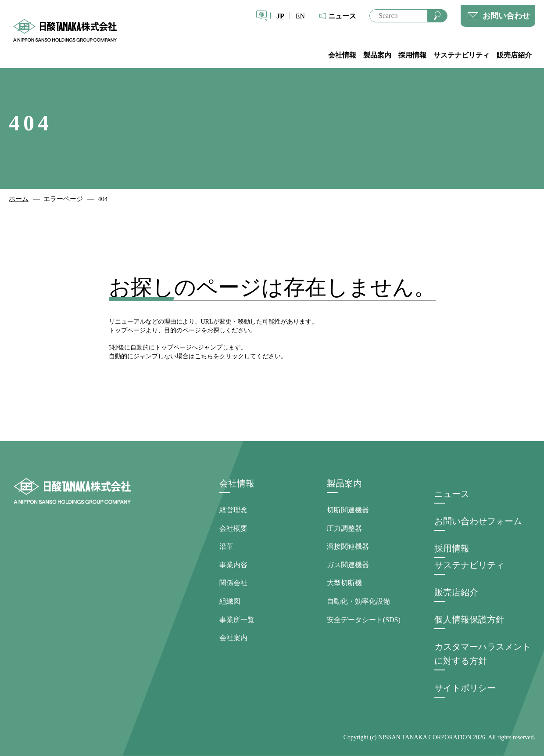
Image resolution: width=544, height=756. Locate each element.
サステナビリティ (462, 55)
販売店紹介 (514, 55)
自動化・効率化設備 (358, 601)
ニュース (342, 16)
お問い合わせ (506, 16)
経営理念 (233, 510)
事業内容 (233, 565)
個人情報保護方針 (469, 619)
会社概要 (233, 528)
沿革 (226, 546)
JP (280, 16)
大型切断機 (344, 583)
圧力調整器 (344, 528)
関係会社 (233, 583)
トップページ (127, 330)
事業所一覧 (237, 620)
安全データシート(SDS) (364, 620)
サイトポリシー (465, 688)
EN (300, 16)
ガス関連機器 (348, 565)
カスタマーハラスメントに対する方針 (483, 654)
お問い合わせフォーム (478, 521)
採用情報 (412, 55)
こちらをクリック (219, 356)
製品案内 (377, 55)
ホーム (19, 199)
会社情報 (342, 55)
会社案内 (233, 638)
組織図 (230, 601)
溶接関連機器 (348, 546)
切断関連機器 (348, 510)
